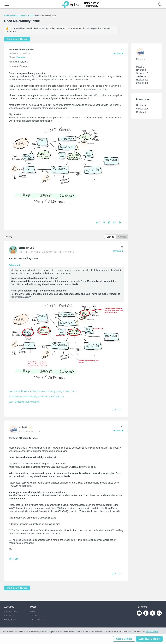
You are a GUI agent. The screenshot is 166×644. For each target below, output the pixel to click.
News (33, 612)
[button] (120, 222)
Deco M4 (21, 57)
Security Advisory (38, 619)
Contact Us (9, 616)
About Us (9, 607)
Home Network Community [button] (92, 4)
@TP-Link (14, 559)
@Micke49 (14, 265)
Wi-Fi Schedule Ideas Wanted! (24, 402)
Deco (32, 16)
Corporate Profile (12, 612)
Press (33, 607)
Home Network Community (16, 16)
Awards (34, 616)
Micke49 (23, 428)
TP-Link (30, 248)
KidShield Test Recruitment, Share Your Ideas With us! (36, 397)
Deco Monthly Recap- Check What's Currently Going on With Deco (43, 392)
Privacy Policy (10, 619)
